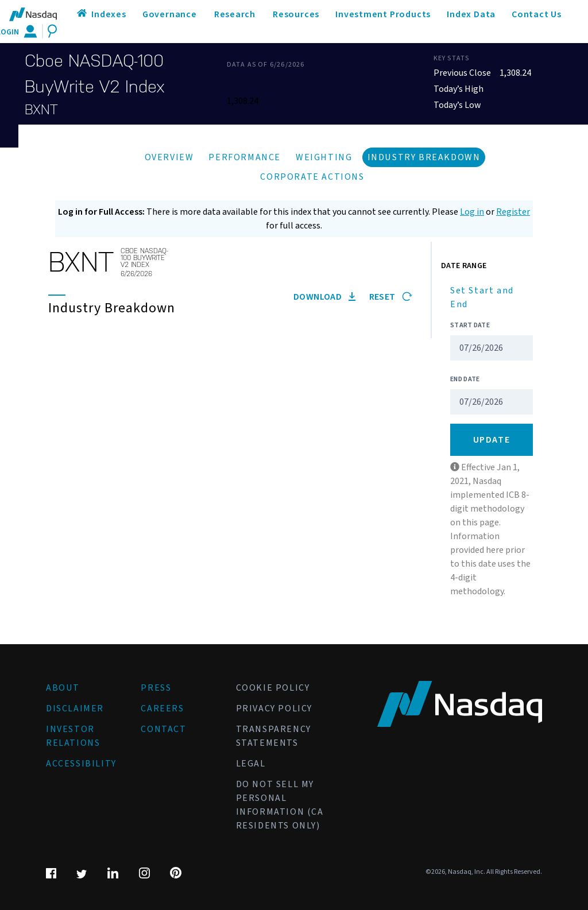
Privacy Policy (274, 708)
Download (324, 297)
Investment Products (383, 14)
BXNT (41, 110)
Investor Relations (73, 736)
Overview (169, 157)
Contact (163, 729)
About (63, 688)
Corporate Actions (312, 177)
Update (492, 440)
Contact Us (537, 14)
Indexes (109, 14)
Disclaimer (75, 708)
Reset (391, 297)
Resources (296, 14)
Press (156, 688)
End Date (465, 379)
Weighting (324, 157)
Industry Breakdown (424, 157)
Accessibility (81, 764)
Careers (162, 708)
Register (513, 212)
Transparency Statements (274, 736)
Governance (170, 14)
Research (235, 14)
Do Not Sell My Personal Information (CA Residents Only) (280, 805)
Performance (245, 157)
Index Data (471, 14)
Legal (251, 764)
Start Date (470, 325)
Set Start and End (482, 297)
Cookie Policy (273, 688)
